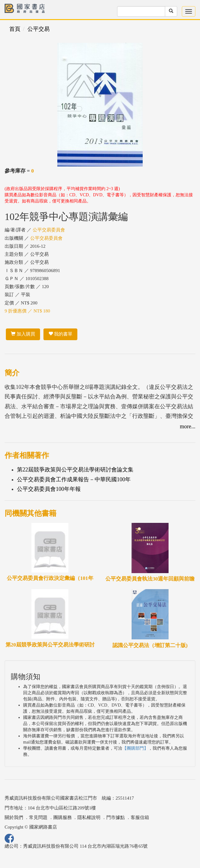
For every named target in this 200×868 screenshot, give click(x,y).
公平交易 (39, 29)
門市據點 (116, 817)
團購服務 (63, 817)
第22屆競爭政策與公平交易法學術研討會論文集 (75, 470)
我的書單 (61, 334)
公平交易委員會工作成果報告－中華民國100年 (74, 479)
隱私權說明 (89, 817)
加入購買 (23, 334)
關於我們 (14, 817)
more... (188, 426)
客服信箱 (140, 817)
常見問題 (38, 817)
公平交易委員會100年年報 (49, 489)
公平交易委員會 (49, 230)
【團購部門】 (135, 748)
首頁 (15, 29)
